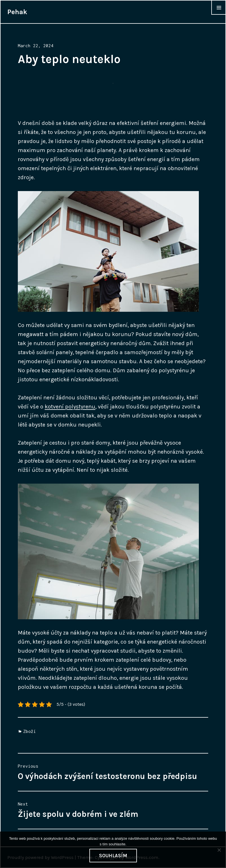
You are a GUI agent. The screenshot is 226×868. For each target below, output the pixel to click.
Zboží (30, 731)
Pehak (17, 12)
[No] (219, 850)
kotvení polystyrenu (70, 407)
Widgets (219, 14)
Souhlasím (113, 856)
